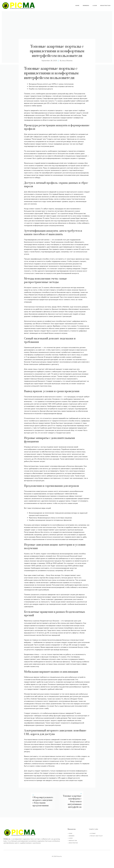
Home (77, 6)
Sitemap (93, 833)
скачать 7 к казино (55, 101)
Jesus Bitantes (67, 61)
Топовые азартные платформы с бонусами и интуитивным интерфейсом (72, 801)
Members (86, 6)
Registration (105, 6)
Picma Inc (59, 856)
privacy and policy (96, 836)
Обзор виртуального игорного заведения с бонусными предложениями (43, 802)
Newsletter (73, 841)
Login (95, 6)
